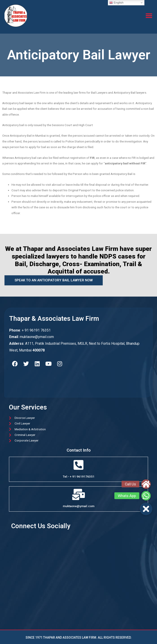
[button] (146, 509)
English (116, 3)
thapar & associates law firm (54, 319)
